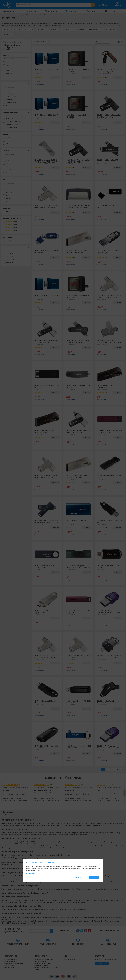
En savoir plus (31, 873)
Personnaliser (80, 877)
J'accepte (94, 877)
